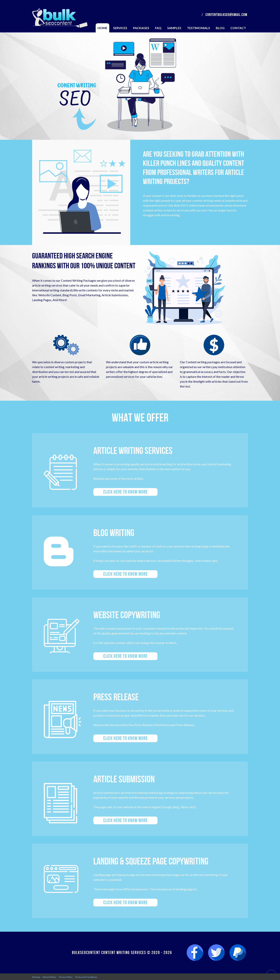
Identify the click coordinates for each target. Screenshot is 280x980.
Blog (220, 28)
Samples (174, 28)
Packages (141, 28)
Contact (238, 28)
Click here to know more (125, 492)
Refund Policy (49, 977)
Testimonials (199, 28)
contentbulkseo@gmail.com (224, 15)
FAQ (158, 28)
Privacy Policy (66, 977)
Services (120, 28)
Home (102, 28)
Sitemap (36, 977)
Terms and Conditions (86, 977)
